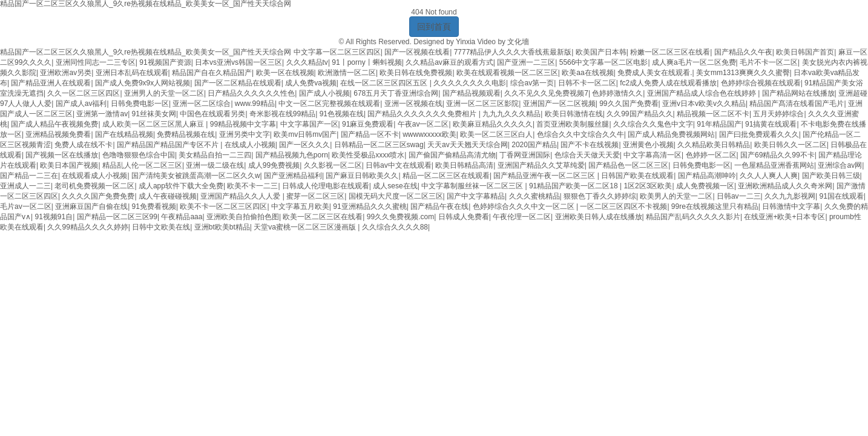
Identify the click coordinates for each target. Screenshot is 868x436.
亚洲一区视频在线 (413, 104)
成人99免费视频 (274, 165)
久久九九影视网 (790, 196)
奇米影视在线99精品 (282, 114)
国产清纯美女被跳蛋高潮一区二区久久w (196, 176)
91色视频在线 (342, 114)
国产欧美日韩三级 (831, 176)
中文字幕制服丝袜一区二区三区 (473, 186)
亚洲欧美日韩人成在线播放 (599, 217)
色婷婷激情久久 (617, 93)
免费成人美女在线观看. (655, 73)
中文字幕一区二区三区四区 (337, 52)
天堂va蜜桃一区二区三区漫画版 (306, 227)
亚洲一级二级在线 (215, 165)
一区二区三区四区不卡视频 (623, 206)
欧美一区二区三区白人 (496, 134)
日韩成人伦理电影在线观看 (326, 186)
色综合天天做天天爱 (587, 155)
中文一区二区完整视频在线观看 (329, 104)
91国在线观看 (841, 196)
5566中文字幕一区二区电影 (604, 62)
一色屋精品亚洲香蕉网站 (774, 165)
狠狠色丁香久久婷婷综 (600, 196)
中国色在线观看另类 (212, 114)
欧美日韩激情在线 (574, 114)
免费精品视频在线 (186, 134)
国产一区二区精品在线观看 (238, 83)
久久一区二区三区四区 (84, 93)
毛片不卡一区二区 (769, 62)
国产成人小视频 (324, 93)
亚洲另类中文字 (245, 134)
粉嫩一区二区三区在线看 (670, 52)
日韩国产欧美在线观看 (637, 176)
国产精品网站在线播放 (798, 93)
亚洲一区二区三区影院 (482, 104)
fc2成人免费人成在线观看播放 (668, 83)
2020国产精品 (534, 145)
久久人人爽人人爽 (769, 176)
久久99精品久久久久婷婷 (87, 227)
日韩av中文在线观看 (399, 165)
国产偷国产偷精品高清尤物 (452, 155)
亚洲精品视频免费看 (58, 134)
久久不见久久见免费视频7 (546, 93)
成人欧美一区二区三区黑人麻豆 (154, 124)
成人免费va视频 (311, 83)
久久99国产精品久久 (639, 114)
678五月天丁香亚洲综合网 (396, 93)
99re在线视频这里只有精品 (715, 206)
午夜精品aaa (182, 217)
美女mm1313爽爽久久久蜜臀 (743, 73)
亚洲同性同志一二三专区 (96, 62)
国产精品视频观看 (472, 93)
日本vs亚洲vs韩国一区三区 (238, 62)
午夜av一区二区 (423, 124)
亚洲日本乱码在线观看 (132, 73)
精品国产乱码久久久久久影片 (693, 217)
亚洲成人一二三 (25, 186)
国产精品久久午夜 (743, 52)
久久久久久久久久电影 (470, 83)
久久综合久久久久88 (395, 227)
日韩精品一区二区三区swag (379, 145)
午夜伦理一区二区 (522, 217)
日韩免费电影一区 (140, 104)
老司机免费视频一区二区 (94, 186)
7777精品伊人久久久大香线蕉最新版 (513, 52)
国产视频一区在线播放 (62, 155)
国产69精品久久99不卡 (778, 155)
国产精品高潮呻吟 (707, 176)
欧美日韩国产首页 (805, 52)
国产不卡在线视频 (590, 145)
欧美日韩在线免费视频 (416, 73)
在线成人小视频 (250, 145)
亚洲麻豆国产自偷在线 (91, 206)
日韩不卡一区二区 (587, 83)
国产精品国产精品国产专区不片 (169, 145)
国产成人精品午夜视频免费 (54, 124)
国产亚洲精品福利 (293, 176)
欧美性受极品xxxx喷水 (368, 155)
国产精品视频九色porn (292, 155)
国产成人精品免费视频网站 (671, 134)
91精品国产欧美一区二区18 (574, 186)
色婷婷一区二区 (711, 155)
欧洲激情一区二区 (347, 73)
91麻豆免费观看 (368, 124)
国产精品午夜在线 (439, 206)
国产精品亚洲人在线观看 (51, 83)
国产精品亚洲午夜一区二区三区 (545, 176)
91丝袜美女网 (154, 114)
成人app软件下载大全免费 (181, 186)
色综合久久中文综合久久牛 (580, 134)
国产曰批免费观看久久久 (759, 134)
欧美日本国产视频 (69, 165)
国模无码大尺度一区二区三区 (396, 196)
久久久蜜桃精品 (534, 196)
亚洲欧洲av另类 (66, 73)
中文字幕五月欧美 (300, 206)
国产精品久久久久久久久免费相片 (423, 114)
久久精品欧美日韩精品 (714, 145)
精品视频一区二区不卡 (713, 114)
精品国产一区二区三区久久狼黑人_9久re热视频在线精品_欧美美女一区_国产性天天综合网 (146, 52)
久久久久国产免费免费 (98, 196)
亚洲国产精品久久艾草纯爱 (541, 165)
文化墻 (518, 42)
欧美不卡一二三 (252, 186)
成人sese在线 (395, 186)
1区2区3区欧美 (648, 186)
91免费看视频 (154, 206)
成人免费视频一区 (705, 186)
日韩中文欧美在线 (161, 227)
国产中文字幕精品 (476, 196)
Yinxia (465, 42)
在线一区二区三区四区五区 (385, 83)
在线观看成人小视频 (94, 176)
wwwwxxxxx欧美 (429, 134)
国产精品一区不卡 (370, 134)
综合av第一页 (532, 83)
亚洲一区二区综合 (202, 104)
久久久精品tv (307, 62)
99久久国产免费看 (629, 104)
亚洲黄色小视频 (648, 145)
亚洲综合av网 (840, 165)
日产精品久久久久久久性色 (251, 93)
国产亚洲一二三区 (526, 62)
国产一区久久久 (304, 145)
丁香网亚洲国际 (525, 155)
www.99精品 (255, 104)
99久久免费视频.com (400, 217)
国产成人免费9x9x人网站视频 (143, 83)
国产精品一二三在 (29, 176)
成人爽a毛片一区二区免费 (694, 62)
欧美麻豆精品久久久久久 (493, 124)
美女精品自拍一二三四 (215, 155)
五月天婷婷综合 (778, 114)
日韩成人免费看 (464, 217)
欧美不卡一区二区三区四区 (223, 206)
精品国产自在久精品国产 (212, 73)
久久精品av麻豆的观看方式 (449, 62)
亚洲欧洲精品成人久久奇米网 (785, 186)
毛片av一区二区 (26, 206)
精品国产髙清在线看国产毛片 (797, 104)
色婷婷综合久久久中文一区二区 (524, 206)
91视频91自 (54, 217)
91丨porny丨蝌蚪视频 (367, 62)
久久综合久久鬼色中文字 (653, 124)
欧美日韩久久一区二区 (791, 145)
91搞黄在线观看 (771, 124)
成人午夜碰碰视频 (168, 196)
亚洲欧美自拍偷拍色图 (243, 217)
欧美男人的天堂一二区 (676, 196)
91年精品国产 (719, 124)
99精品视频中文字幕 (243, 124)
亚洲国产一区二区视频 (559, 104)
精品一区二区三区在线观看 (446, 176)
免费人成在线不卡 (84, 145)
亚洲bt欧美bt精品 (222, 227)
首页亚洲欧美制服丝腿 (573, 124)
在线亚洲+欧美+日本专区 (784, 217)
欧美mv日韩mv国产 (305, 134)
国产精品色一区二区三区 (628, 165)
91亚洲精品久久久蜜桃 (370, 206)
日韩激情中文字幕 (791, 206)
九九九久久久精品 (511, 114)
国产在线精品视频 (124, 134)
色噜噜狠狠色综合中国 (139, 155)
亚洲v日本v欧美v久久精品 (704, 104)
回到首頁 (434, 27)
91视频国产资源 (165, 62)
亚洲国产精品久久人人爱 (241, 196)
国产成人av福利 (81, 104)
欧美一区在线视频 (285, 73)
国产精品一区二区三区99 (117, 217)
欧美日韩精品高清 (464, 165)
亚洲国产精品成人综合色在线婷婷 (702, 93)
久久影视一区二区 (333, 165)
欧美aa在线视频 (587, 73)
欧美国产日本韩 (601, 52)
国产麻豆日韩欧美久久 (362, 176)
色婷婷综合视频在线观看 (761, 83)
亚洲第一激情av (102, 114)
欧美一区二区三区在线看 (323, 217)
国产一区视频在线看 (417, 52)
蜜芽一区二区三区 (315, 196)
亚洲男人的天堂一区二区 (164, 93)
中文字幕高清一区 (653, 155)
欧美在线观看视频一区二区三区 (507, 73)
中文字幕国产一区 (309, 124)
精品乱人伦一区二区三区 (142, 165)
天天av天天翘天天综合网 (468, 145)
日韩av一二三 (739, 196)
